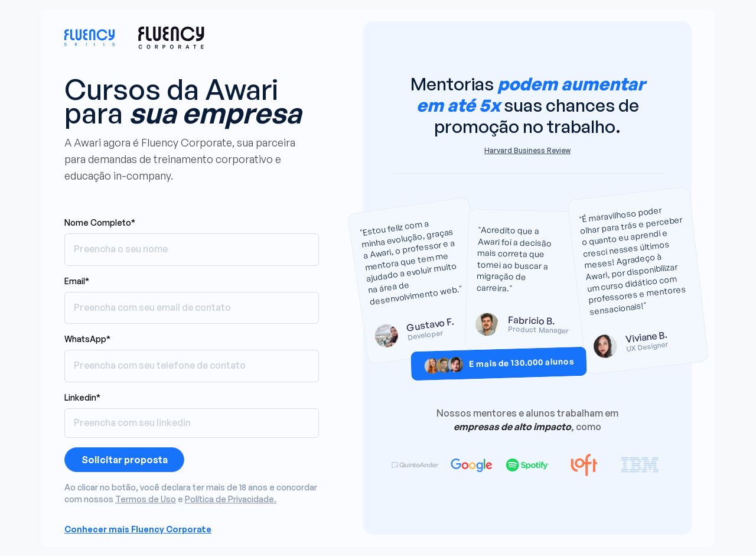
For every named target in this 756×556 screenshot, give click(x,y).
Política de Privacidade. (231, 499)
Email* (77, 281)
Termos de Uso (146, 499)
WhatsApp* (87, 339)
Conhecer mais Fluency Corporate (138, 529)
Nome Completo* (100, 222)
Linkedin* (82, 397)
